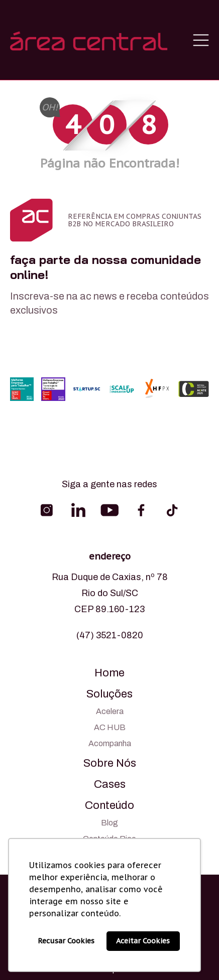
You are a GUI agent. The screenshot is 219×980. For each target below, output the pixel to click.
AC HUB (110, 727)
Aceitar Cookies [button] (143, 941)
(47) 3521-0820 (110, 635)
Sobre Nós (110, 763)
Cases (110, 784)
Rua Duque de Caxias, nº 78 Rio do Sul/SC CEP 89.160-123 (110, 593)
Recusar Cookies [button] (66, 941)
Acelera (110, 711)
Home (110, 673)
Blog (110, 823)
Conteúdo (110, 805)
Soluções (110, 694)
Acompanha (110, 743)
